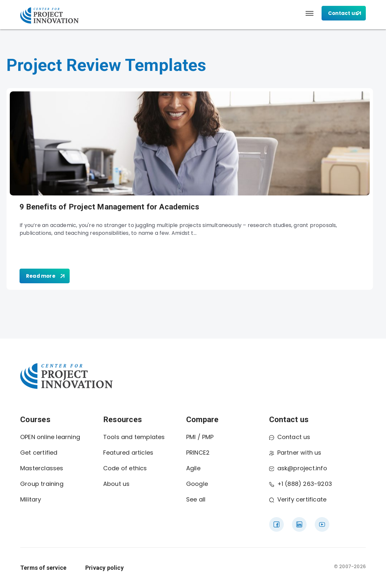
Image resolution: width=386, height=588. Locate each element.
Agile (193, 468)
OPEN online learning (50, 437)
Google (197, 484)
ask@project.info (298, 468)
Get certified (39, 453)
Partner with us (295, 453)
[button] (310, 13)
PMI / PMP (200, 437)
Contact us (290, 437)
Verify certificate (298, 499)
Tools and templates (134, 437)
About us (117, 484)
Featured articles (128, 453)
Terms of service (43, 568)
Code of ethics (125, 468)
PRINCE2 (198, 453)
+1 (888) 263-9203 (301, 484)
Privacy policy (104, 568)
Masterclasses (42, 468)
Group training (42, 484)
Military (31, 499)
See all (196, 499)
